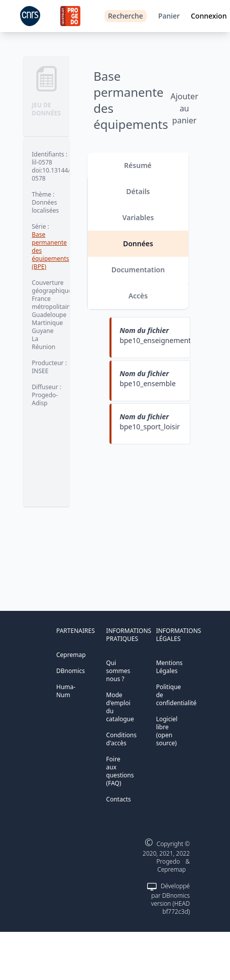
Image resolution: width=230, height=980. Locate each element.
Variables (138, 217)
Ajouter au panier (184, 108)
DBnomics (71, 671)
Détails (138, 191)
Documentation (138, 270)
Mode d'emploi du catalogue (120, 707)
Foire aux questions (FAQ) (120, 771)
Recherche (126, 16)
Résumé (138, 165)
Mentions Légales (169, 667)
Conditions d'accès (121, 739)
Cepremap (71, 655)
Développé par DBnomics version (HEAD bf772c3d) (170, 899)
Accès (138, 296)
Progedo (168, 861)
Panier (169, 16)
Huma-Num (66, 691)
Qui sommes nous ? (118, 671)
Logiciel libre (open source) (167, 731)
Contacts (118, 799)
